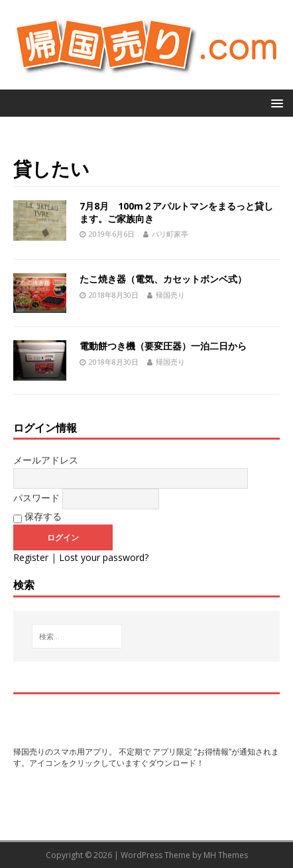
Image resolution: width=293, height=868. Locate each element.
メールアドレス (46, 460)
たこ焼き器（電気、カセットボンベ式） (163, 279)
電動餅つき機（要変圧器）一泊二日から (163, 346)
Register (31, 557)
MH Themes (226, 855)
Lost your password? (104, 557)
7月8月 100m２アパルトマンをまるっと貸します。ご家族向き (176, 212)
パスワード (36, 498)
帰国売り (170, 295)
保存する (37, 517)
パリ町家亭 (170, 234)
